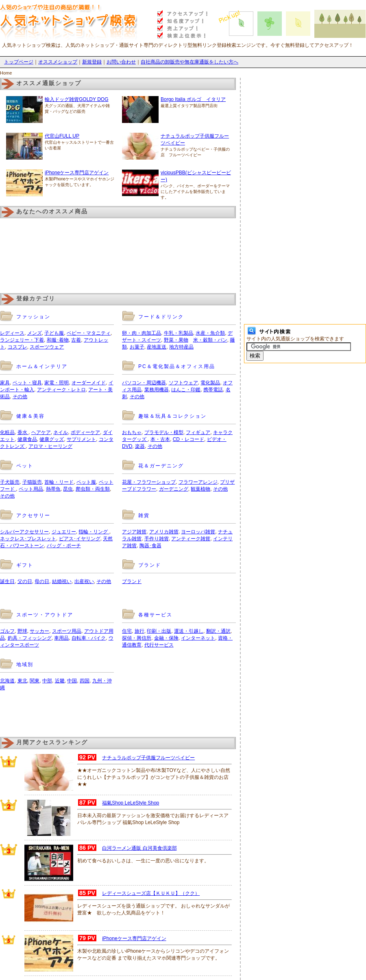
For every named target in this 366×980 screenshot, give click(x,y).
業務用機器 (157, 390)
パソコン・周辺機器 (144, 383)
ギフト (25, 565)
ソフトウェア (183, 383)
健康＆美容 (30, 416)
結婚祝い (62, 581)
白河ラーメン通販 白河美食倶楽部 (139, 848)
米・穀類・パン (210, 340)
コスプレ (17, 347)
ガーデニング (174, 489)
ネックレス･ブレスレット (28, 539)
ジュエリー (64, 532)
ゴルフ (7, 631)
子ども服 (54, 333)
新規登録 (92, 62)
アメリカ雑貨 (164, 532)
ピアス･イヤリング (80, 539)
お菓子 (137, 347)
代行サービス (159, 645)
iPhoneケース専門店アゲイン (77, 173)
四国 (85, 681)
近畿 (60, 681)
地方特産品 (181, 347)
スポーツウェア (47, 347)
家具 (5, 383)
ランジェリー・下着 (22, 340)
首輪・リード (59, 482)
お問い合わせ (121, 62)
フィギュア (198, 432)
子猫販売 (32, 482)
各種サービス (155, 615)
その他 (20, 397)
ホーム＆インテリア (42, 366)
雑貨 (144, 515)
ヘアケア (41, 432)
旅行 (139, 631)
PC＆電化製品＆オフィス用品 (177, 366)
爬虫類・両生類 (93, 489)
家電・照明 (57, 383)
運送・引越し (189, 631)
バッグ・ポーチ (64, 546)
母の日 (42, 581)
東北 (22, 681)
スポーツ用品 (67, 631)
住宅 (127, 631)
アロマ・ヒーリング (50, 446)
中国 (72, 681)
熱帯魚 (53, 489)
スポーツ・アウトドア (45, 615)
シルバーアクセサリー (24, 532)
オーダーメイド (89, 383)
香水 (23, 432)
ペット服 (86, 482)
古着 (76, 340)
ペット (25, 466)
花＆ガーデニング (161, 466)
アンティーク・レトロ (61, 390)
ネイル (61, 432)
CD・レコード (188, 439)
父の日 (25, 581)
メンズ (35, 333)
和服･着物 (58, 340)
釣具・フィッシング (30, 638)
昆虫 (68, 489)
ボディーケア (85, 432)
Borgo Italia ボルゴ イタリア (193, 99)
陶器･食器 (150, 546)
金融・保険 (166, 638)
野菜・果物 (176, 340)
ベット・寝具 (27, 383)
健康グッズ (52, 439)
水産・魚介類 (210, 333)
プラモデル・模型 (164, 432)
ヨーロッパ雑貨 (198, 532)
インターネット (198, 638)
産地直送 (157, 347)
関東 (35, 681)
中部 (47, 681)
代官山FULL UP (62, 136)
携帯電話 (213, 390)
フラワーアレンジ (198, 482)
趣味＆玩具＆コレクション (172, 416)
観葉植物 (200, 489)
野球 (22, 631)
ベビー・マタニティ (89, 333)
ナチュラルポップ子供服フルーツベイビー (148, 758)
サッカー (39, 631)
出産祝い (84, 581)
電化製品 (210, 383)
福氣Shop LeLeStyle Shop (131, 803)
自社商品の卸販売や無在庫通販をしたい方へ (190, 62)
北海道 (7, 681)
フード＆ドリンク (161, 317)
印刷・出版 (159, 631)
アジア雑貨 (134, 532)
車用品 (61, 638)
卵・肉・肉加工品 (142, 333)
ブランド (150, 565)
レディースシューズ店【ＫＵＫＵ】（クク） (151, 893)
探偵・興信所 (137, 638)
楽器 (140, 446)
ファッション (33, 317)
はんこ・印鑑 (186, 390)
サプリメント (81, 439)
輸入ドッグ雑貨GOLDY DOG (76, 99)
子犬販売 (10, 482)
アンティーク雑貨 (191, 539)
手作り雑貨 (157, 539)
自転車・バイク (89, 638)
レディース (12, 333)
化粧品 (7, 432)
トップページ (19, 62)
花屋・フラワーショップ (149, 482)
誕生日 (7, 581)
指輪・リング (94, 532)
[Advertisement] (95, 720)
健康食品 (27, 439)
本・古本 (160, 439)
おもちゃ (132, 432)
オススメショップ (58, 62)
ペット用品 (31, 489)
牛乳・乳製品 (179, 333)
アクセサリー (33, 515)
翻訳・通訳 (218, 631)
